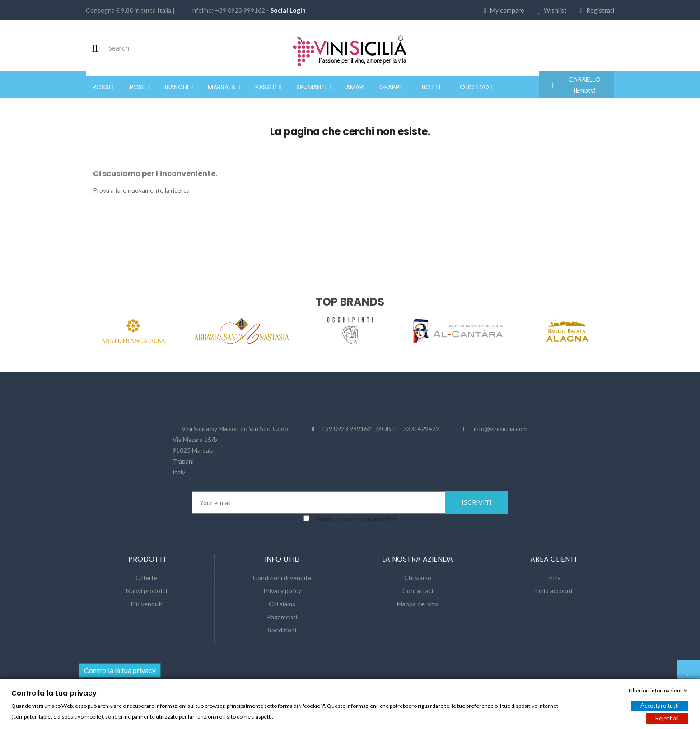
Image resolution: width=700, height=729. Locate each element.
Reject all (667, 718)
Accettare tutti (660, 706)
